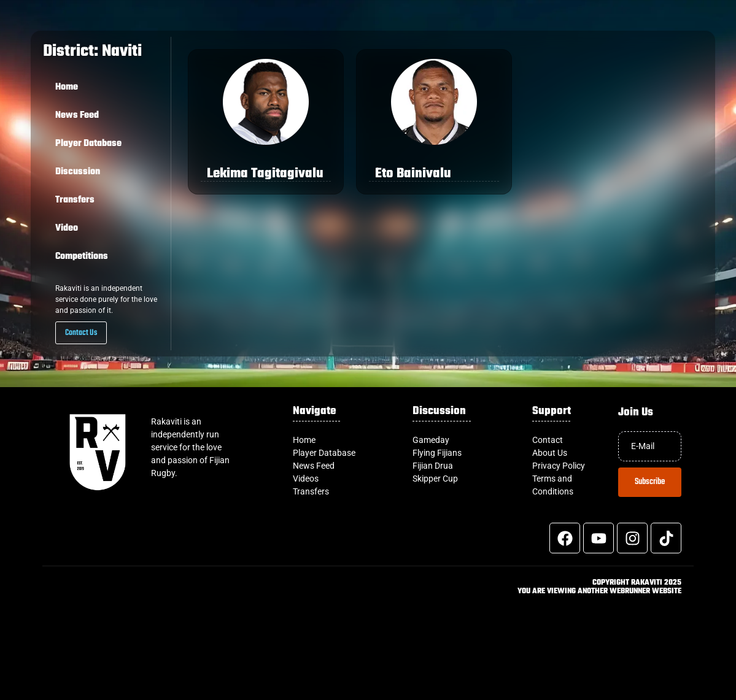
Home (67, 87)
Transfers (75, 200)
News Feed (77, 115)
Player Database (88, 144)
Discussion (78, 172)
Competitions (82, 256)
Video (67, 228)
